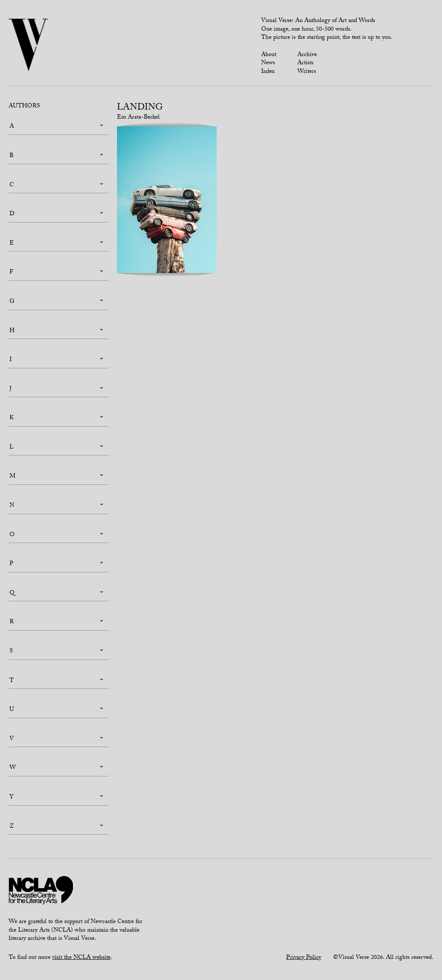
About (269, 55)
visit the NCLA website (81, 958)
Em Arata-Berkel (138, 118)
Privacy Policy (304, 958)
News (268, 63)
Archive (307, 55)
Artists (305, 63)
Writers (307, 72)
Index (268, 72)
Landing (140, 108)
